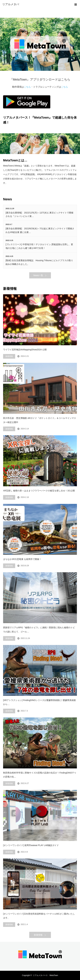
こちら (27, 87)
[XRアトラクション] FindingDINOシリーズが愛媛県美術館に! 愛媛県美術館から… (39, 702)
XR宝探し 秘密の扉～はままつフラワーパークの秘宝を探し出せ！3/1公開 (39, 491)
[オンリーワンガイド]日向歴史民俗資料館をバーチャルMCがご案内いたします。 (39, 916)
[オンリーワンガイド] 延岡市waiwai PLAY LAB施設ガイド (31, 845)
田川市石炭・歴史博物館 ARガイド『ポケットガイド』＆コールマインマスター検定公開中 (40, 420)
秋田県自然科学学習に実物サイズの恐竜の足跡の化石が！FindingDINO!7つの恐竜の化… (40, 775)
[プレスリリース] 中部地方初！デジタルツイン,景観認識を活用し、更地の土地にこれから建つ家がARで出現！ (39, 246)
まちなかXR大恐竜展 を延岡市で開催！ (22, 559)
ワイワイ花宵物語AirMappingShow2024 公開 (25, 350)
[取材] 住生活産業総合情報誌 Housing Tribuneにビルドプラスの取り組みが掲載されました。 (39, 262)
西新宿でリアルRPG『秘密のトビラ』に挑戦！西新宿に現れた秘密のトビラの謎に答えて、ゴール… (39, 630)
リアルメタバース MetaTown (45, 975)
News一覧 (38, 275)
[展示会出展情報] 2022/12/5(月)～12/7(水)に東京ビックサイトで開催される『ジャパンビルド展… (39, 215)
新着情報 (38, 935)
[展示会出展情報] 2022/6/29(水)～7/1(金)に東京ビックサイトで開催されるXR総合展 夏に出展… (40, 230)
